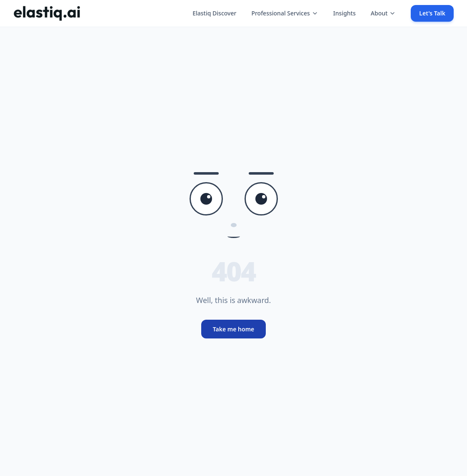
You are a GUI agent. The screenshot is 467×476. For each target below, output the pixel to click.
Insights (345, 13)
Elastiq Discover (214, 13)
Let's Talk (432, 13)
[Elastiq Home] (47, 13)
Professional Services (285, 13)
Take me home (234, 329)
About (383, 13)
